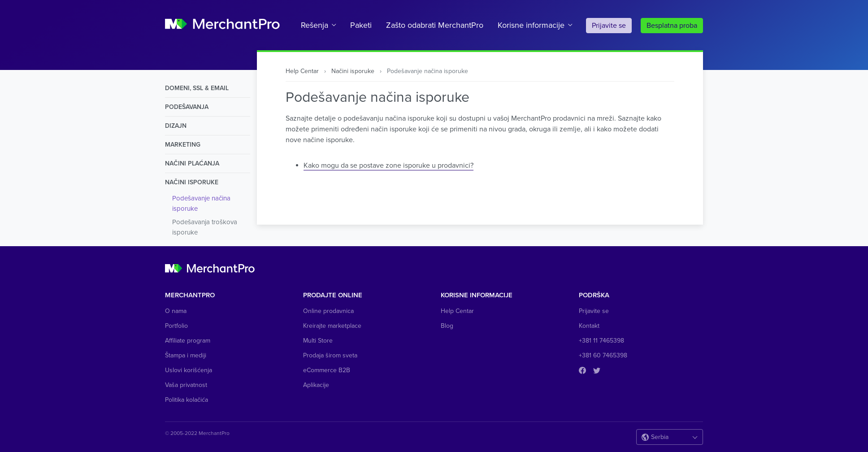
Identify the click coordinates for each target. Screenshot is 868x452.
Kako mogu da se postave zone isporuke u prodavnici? (388, 165)
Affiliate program (188, 341)
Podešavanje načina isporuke (201, 203)
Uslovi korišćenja (189, 370)
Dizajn (176, 126)
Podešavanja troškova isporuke (205, 227)
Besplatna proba (672, 26)
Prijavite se (609, 26)
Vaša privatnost (186, 385)
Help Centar (302, 71)
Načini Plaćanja (192, 163)
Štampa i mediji (186, 355)
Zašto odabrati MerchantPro (435, 25)
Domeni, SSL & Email (197, 88)
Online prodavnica (328, 311)
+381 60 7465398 (603, 355)
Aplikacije (316, 385)
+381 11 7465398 (601, 341)
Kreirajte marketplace (332, 326)
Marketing (183, 145)
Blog (447, 326)
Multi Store (318, 341)
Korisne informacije (531, 25)
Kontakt (589, 326)
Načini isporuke (192, 182)
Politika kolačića (187, 400)
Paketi (361, 25)
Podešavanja (187, 107)
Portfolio (176, 326)
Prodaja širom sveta (330, 355)
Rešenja (315, 25)
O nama (176, 311)
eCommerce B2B (327, 370)
